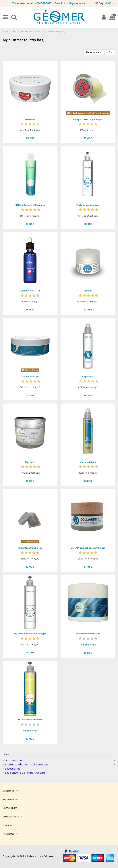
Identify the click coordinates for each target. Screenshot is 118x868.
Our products (14, 760)
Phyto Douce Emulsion (88, 205)
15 (110, 52)
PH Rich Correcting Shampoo (30, 205)
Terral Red (30, 119)
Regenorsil (88, 376)
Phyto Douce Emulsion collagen (30, 633)
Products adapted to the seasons (27, 764)
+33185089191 (44, 3)
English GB (105, 3)
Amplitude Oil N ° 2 (30, 291)
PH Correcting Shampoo (30, 720)
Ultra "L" (88, 291)
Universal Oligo (88, 462)
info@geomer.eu (75, 3)
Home (6, 754)
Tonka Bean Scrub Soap (30, 548)
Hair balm (30, 462)
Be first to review (88, 645)
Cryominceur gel (30, 376)
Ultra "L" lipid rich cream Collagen (88, 548)
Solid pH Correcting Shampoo (88, 119)
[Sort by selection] (94, 52)
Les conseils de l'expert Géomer (26, 773)
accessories (13, 769)
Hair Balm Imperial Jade (88, 633)
